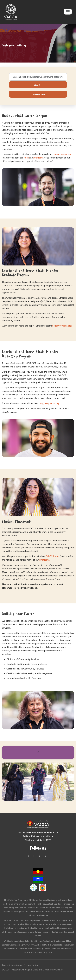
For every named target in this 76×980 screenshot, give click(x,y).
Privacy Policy (31, 965)
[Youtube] (34, 856)
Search (38, 85)
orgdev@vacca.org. (62, 326)
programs (38, 158)
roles (26, 158)
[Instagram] (40, 856)
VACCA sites (53, 556)
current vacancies (62, 154)
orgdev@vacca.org (50, 403)
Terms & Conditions (12, 965)
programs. (45, 560)
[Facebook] (28, 856)
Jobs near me (38, 94)
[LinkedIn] (45, 856)
